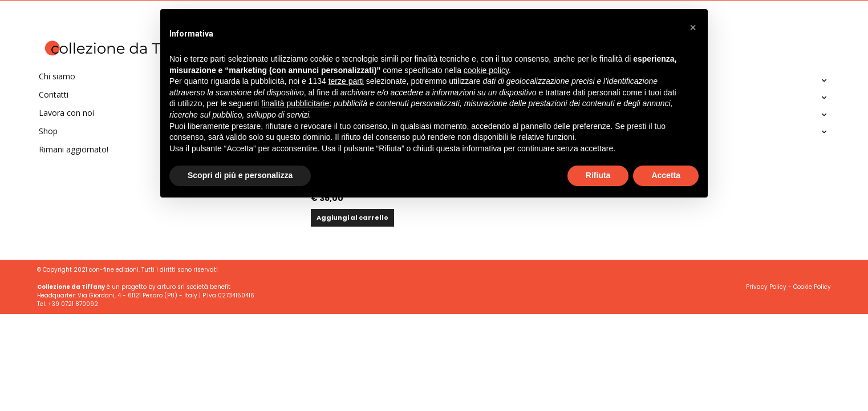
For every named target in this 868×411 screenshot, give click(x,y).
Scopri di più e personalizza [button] (240, 175)
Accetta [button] (666, 175)
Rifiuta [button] (598, 175)
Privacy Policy (766, 287)
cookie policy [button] (486, 70)
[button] (693, 27)
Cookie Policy (812, 287)
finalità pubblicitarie (295, 103)
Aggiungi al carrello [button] (352, 217)
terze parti (346, 81)
